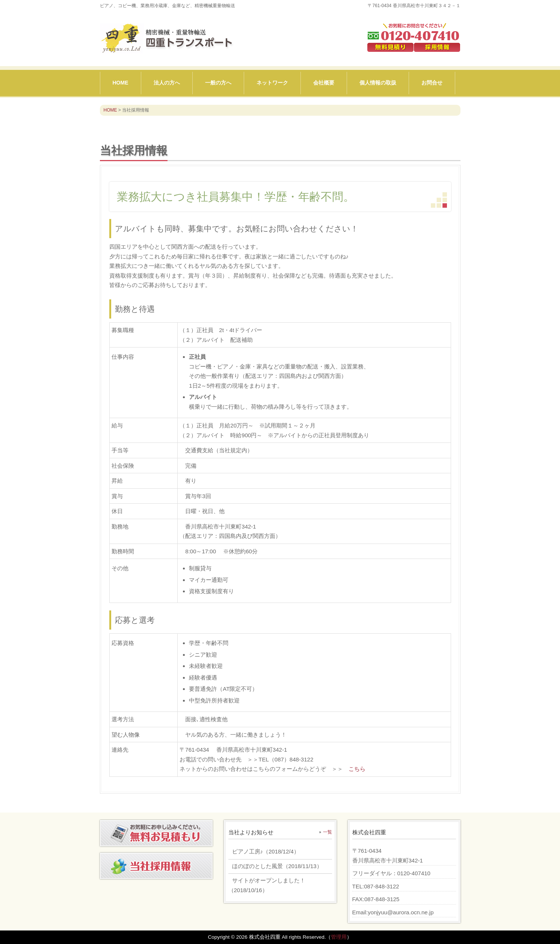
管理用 (339, 937)
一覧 (328, 832)
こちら (357, 769)
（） (264, 851)
